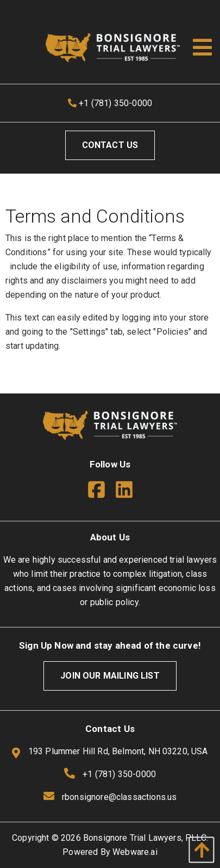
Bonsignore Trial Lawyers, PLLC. (146, 838)
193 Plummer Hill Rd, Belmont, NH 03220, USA (110, 752)
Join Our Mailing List (110, 676)
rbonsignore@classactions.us (119, 797)
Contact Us (110, 145)
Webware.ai (135, 852)
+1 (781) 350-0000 (110, 103)
